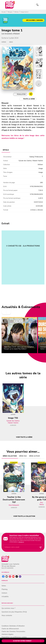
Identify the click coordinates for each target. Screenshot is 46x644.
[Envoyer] (40, 547)
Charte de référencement (10, 629)
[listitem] (3, 577)
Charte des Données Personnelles (13, 631)
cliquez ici (21, 542)
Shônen (16, 12)
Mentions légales (8, 634)
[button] (33, 20)
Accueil (4, 12)
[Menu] (40, 5)
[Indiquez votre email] (21, 547)
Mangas (10, 12)
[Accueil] (10, 5)
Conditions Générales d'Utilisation (13, 626)
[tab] (6, 150)
